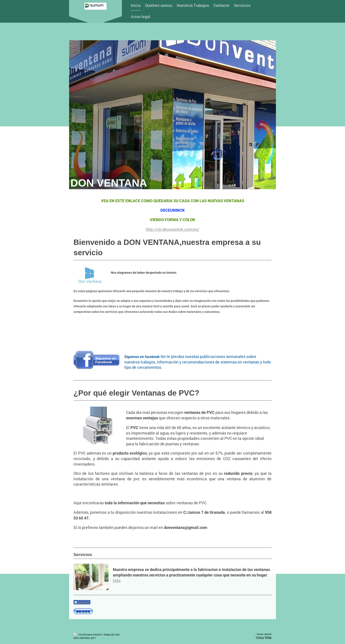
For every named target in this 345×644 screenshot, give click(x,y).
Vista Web (264, 638)
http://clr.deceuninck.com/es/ (173, 229)
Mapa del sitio (112, 634)
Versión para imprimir (88, 634)
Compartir (82, 602)
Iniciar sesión (264, 634)
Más (117, 580)
